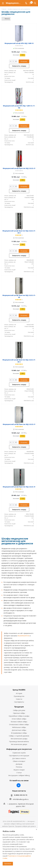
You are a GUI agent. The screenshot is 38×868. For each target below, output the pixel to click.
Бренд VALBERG (19, 690)
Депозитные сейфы (19, 730)
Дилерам (19, 764)
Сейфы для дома (19, 710)
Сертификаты (19, 702)
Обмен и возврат (19, 761)
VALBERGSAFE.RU (24, 636)
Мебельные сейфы (19, 727)
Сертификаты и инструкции (19, 756)
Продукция (19, 707)
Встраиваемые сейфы (19, 733)
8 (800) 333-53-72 (21, 795)
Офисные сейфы (19, 713)
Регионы (19, 767)
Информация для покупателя (19, 749)
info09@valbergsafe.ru (21, 799)
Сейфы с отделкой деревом (19, 736)
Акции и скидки (19, 770)
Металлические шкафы (19, 739)
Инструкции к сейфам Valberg (19, 775)
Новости (19, 699)
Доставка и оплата (19, 758)
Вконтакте (19, 785)
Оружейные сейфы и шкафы (19, 716)
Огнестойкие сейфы (19, 719)
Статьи (19, 773)
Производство (19, 696)
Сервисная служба (19, 753)
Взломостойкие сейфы (19, 722)
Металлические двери (19, 744)
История (19, 693)
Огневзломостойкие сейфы (19, 724)
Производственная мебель (19, 741)
